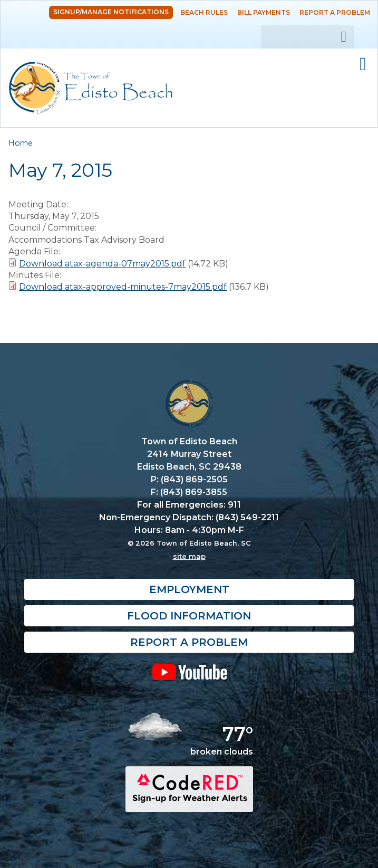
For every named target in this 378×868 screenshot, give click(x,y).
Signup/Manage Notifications (111, 12)
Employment (189, 589)
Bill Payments (264, 12)
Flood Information (189, 616)
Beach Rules (204, 12)
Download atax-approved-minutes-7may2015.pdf (123, 287)
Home (21, 143)
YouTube (189, 672)
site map (189, 556)
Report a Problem (335, 12)
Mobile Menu (363, 64)
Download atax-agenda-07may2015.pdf (102, 264)
